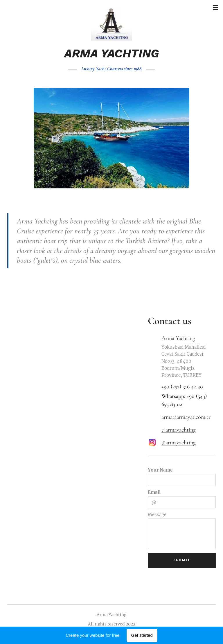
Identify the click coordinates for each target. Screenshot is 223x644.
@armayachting (179, 430)
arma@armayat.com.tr (186, 417)
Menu (216, 8)
